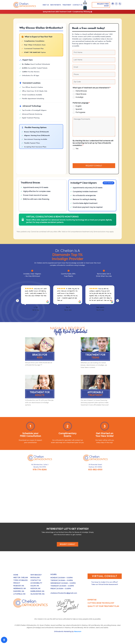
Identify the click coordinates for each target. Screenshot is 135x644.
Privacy (17, 583)
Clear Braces (81, 94)
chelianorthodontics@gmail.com (64, 593)
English (79, 106)
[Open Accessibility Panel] (4, 640)
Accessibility (36, 583)
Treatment (67, 5)
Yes (77, 149)
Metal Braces (81, 91)
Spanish (79, 109)
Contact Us (78, 5)
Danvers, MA (19, 592)
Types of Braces (20, 581)
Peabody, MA (19, 586)
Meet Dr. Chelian (21, 578)
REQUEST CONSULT (67, 545)
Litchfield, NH (19, 594)
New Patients (56, 5)
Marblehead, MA (37, 592)
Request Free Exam (102, 5)
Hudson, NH (35, 589)
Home (16, 575)
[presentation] (87, 157)
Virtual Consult (105, 577)
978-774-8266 (40, 470)
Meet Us (46, 5)
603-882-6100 (95, 470)
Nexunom (78, 632)
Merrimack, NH (20, 589)
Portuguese (80, 112)
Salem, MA (35, 586)
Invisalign (80, 97)
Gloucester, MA (37, 594)
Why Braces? (36, 575)
